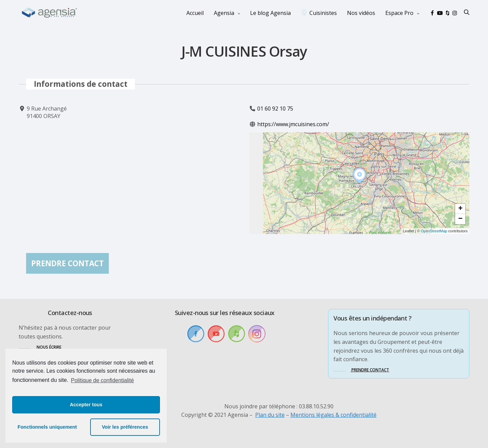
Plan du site (270, 415)
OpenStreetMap (434, 231)
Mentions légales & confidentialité (333, 415)
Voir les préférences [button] (125, 427)
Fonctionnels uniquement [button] (47, 427)
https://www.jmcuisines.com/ (293, 124)
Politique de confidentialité (102, 380)
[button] (360, 183)
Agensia (224, 13)
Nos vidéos (361, 13)
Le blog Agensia (270, 13)
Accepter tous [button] (86, 405)
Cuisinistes (323, 13)
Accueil (195, 13)
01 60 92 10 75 (275, 109)
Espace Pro (399, 13)
